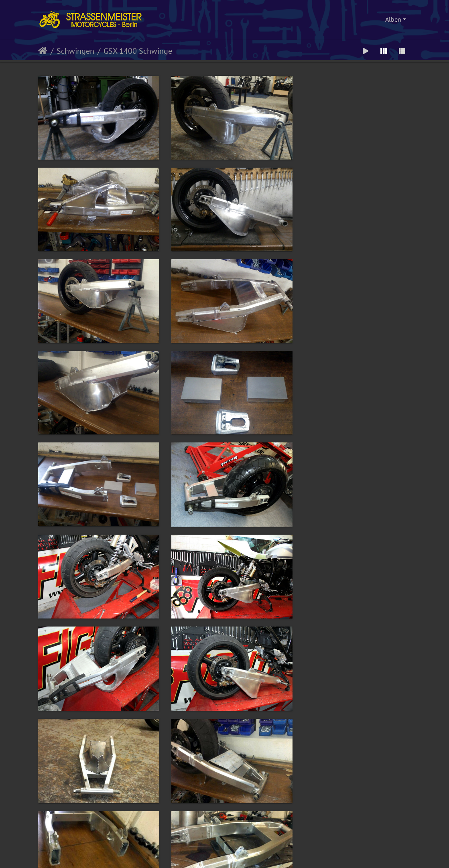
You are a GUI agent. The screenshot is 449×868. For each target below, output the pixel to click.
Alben (393, 19)
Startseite (43, 51)
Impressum (190, 846)
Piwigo (234, 853)
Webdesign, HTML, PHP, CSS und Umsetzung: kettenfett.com (225, 836)
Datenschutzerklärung (225, 846)
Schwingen (75, 51)
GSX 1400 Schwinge (138, 51)
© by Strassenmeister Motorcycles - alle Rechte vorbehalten (225, 823)
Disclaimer (260, 846)
